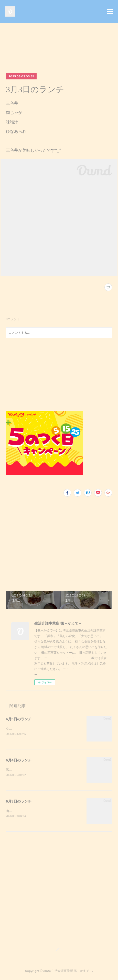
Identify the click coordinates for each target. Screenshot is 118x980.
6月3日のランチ (19, 802)
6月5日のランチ (19, 719)
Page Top (59, 951)
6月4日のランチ (19, 760)
